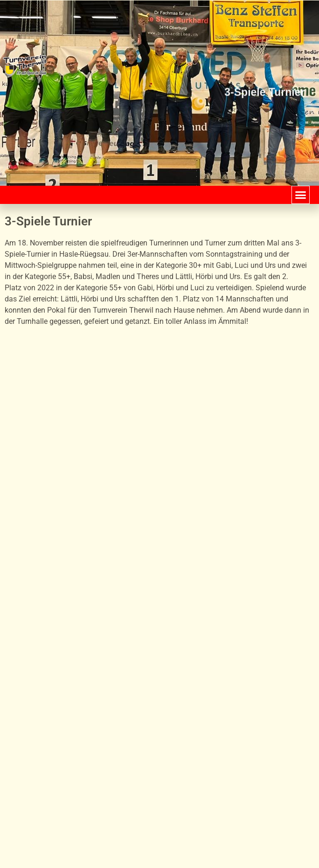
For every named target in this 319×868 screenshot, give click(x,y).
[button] (301, 195)
